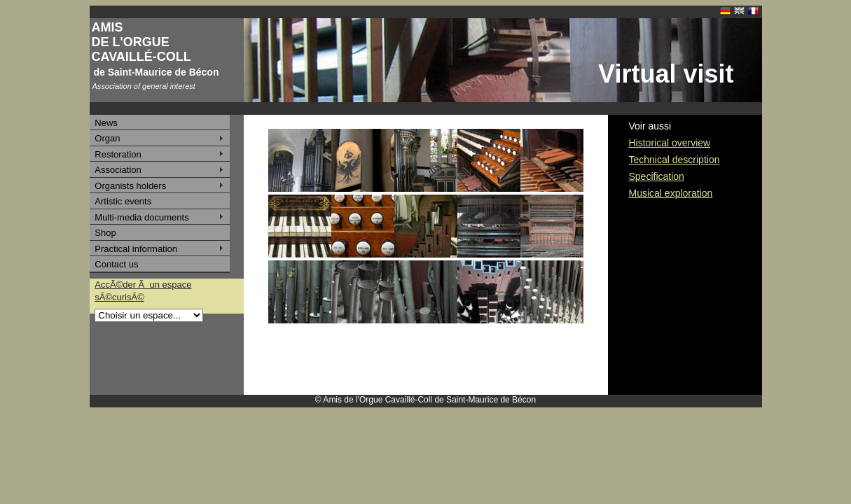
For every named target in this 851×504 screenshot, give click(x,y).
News (106, 123)
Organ (107, 138)
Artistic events (123, 201)
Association (118, 170)
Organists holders (130, 186)
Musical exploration (671, 193)
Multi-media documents (141, 217)
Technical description (674, 160)
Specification (657, 176)
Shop (105, 233)
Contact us (116, 264)
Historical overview (670, 143)
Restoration (118, 154)
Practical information (136, 249)
